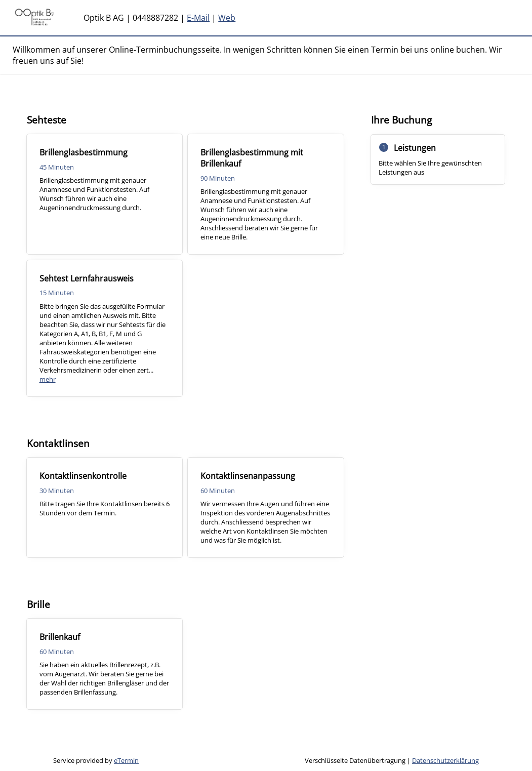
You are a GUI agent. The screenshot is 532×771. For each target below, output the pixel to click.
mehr (48, 379)
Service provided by (96, 760)
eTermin (126, 760)
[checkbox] (105, 194)
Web (227, 18)
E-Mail (198, 18)
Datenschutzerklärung (445, 760)
